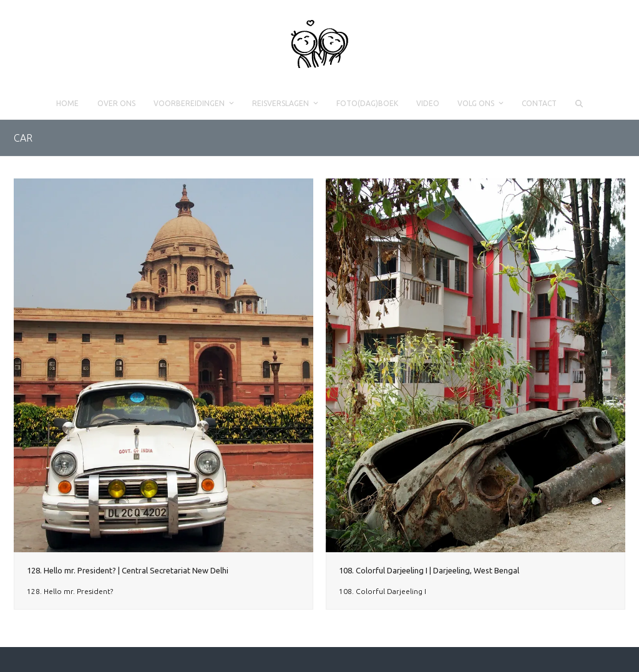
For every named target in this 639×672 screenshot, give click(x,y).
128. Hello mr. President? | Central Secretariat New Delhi (128, 570)
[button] (579, 104)
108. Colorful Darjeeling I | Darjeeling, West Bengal (429, 570)
